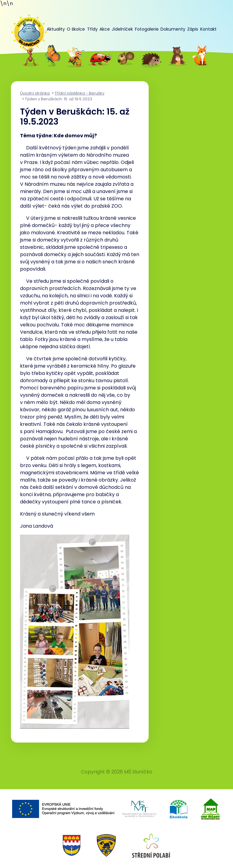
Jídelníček (122, 29)
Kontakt (208, 29)
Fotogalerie (147, 29)
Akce (105, 29)
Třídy (92, 29)
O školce (76, 29)
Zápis (193, 29)
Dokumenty (173, 29)
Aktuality (56, 29)
